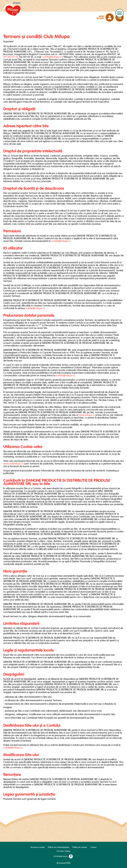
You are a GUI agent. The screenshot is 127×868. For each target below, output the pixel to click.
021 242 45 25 (11, 57)
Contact (93, 847)
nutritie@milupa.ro (52, 57)
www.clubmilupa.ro (13, 464)
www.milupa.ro (87, 415)
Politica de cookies (80, 847)
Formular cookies (64, 851)
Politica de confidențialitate (58, 847)
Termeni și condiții (38, 847)
